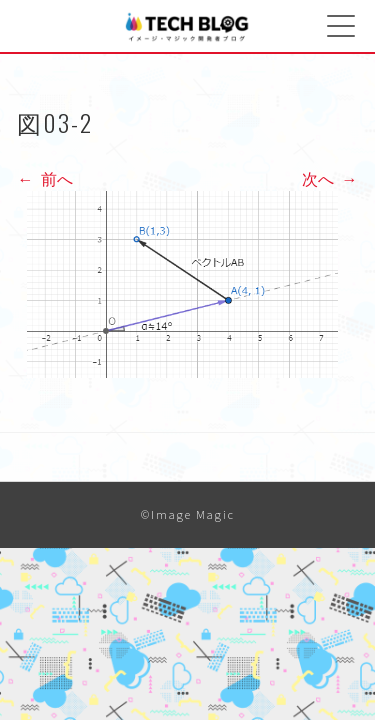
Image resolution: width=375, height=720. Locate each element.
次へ (330, 179)
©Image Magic (188, 514)
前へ (45, 179)
